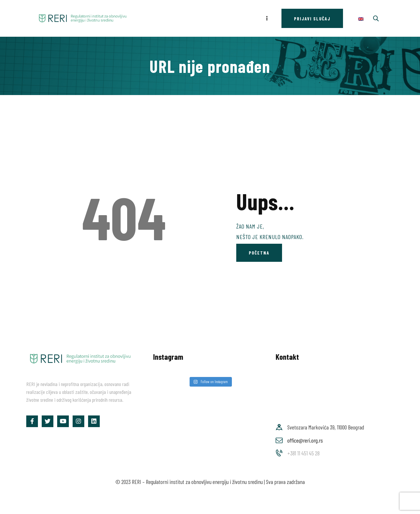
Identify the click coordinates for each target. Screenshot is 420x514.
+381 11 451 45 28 (303, 453)
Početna (259, 253)
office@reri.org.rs (305, 440)
